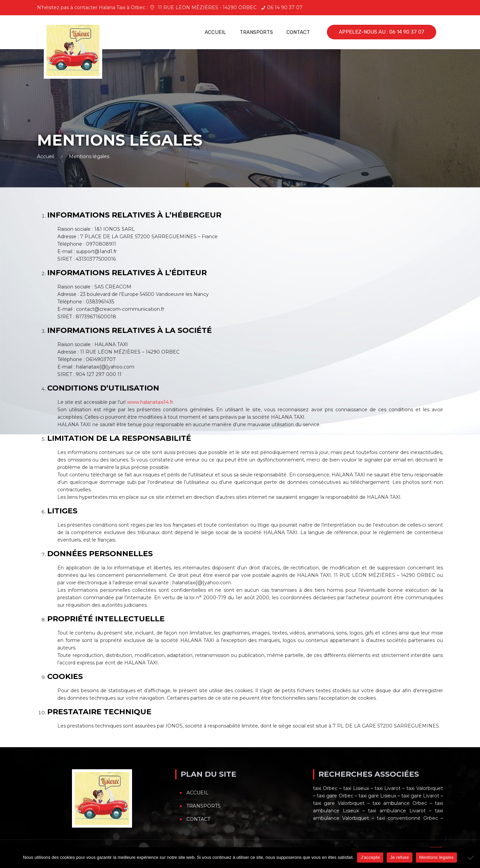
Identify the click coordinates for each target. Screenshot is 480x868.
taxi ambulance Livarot (397, 811)
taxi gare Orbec (335, 796)
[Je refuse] (472, 857)
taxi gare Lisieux (377, 796)
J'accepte (370, 857)
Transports (204, 806)
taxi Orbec (325, 788)
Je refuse (400, 857)
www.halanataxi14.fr (150, 402)
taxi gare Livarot (420, 796)
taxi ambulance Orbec (400, 803)
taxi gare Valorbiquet (339, 803)
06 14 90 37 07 (285, 7)
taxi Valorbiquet (425, 788)
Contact (198, 819)
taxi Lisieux (356, 788)
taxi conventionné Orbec (407, 818)
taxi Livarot (387, 788)
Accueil (45, 156)
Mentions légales (437, 857)
